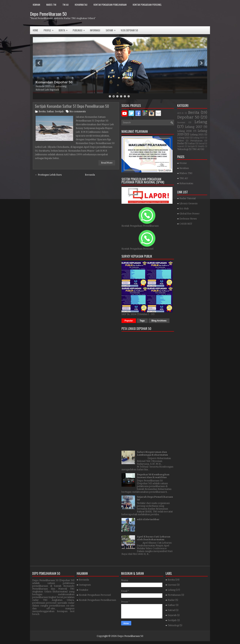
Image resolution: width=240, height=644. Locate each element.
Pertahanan (196, 141)
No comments (78, 111)
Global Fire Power (189, 214)
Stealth (201, 146)
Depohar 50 (188, 117)
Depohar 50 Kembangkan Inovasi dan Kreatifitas (153, 476)
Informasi (95, 30)
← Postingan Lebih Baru (48, 175)
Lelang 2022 (183, 138)
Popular (129, 321)
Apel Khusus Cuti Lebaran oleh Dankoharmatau (154, 538)
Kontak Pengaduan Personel (147, 5)
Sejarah (181, 146)
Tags (142, 321)
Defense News (188, 219)
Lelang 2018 (184, 131)
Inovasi (181, 122)
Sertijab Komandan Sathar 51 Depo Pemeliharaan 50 (72, 106)
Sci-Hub (184, 209)
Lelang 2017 (194, 127)
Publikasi (80, 29)
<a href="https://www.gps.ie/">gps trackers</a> (148, 390)
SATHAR (112, 29)
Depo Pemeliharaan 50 (48, 14)
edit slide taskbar (148, 519)
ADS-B (180, 113)
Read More (107, 163)
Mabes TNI (51, 5)
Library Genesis (189, 203)
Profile (50, 29)
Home (35, 30)
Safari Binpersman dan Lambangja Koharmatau (152, 453)
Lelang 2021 (197, 135)
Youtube (84, 590)
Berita (64, 29)
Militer (181, 141)
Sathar (50, 111)
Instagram (85, 585)
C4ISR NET (186, 224)
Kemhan (36, 5)
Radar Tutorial (187, 198)
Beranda (90, 175)
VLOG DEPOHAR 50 (129, 30)
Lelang (201, 122)
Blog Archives (159, 321)
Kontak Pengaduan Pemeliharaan (110, 5)
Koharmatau (81, 5)
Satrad (202, 144)
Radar (181, 143)
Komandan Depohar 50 (54, 82)
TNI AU (66, 5)
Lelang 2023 (199, 138)
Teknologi (183, 149)
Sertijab (59, 111)
